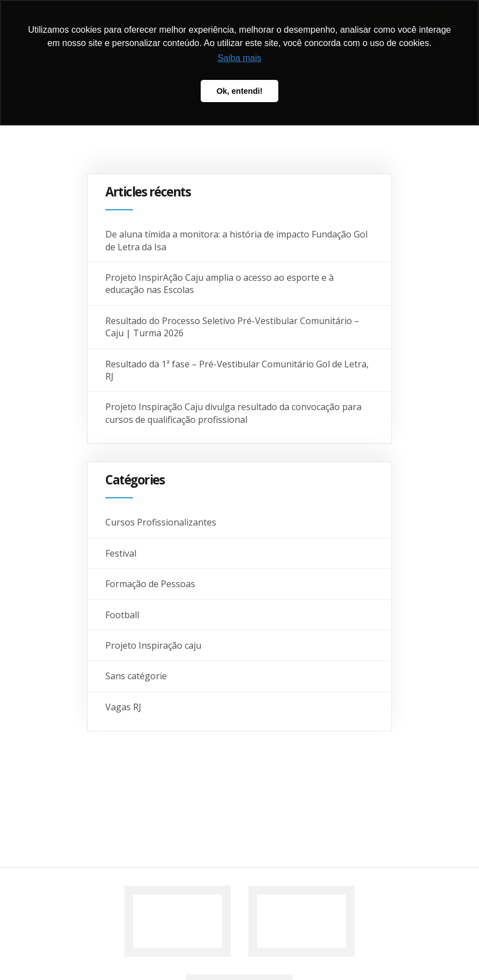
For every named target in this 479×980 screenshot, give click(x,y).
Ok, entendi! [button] (239, 91)
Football (122, 615)
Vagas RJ (123, 707)
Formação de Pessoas (150, 584)
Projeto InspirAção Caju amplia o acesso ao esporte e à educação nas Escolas (220, 284)
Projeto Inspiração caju (153, 645)
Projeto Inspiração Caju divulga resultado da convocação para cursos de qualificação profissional (233, 413)
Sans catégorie (136, 676)
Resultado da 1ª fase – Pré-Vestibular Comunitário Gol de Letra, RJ (237, 370)
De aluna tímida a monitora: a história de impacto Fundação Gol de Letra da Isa (236, 240)
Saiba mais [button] (239, 58)
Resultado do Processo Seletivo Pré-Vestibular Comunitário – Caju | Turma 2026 (232, 327)
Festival (121, 553)
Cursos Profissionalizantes (161, 522)
